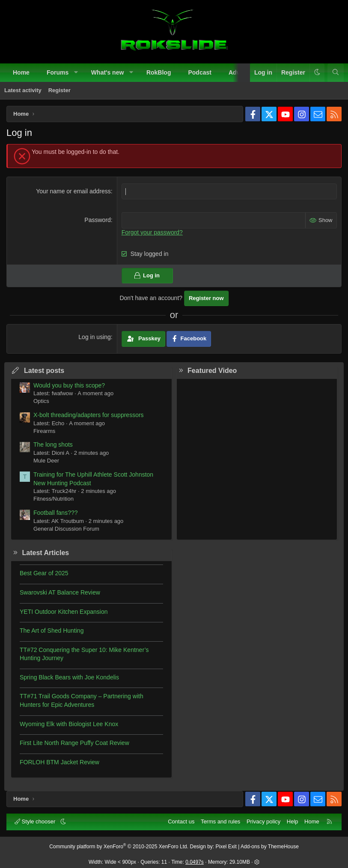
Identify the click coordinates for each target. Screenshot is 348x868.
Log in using (95, 337)
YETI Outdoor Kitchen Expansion (64, 612)
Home (21, 72)
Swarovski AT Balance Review (60, 592)
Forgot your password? (152, 232)
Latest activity (23, 90)
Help (293, 821)
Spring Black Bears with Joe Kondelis (69, 677)
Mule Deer (46, 461)
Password (97, 220)
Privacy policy (263, 821)
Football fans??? (56, 513)
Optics (41, 401)
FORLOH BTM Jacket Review (59, 762)
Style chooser (36, 821)
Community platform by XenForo (119, 847)
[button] (76, 73)
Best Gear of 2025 (44, 573)
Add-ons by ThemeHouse (270, 847)
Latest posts (44, 371)
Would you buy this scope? (69, 385)
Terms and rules (220, 821)
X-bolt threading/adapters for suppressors (89, 415)
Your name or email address (73, 191)
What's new (107, 72)
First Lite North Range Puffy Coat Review (74, 743)
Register (59, 90)
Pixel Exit (226, 847)
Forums (58, 72)
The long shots (53, 445)
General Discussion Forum (66, 529)
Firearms (44, 431)
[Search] (336, 73)
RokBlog (159, 72)
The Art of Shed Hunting (52, 631)
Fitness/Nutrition (54, 499)
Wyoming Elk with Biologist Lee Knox (69, 724)
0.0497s (195, 862)
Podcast (199, 72)
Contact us (181, 821)
